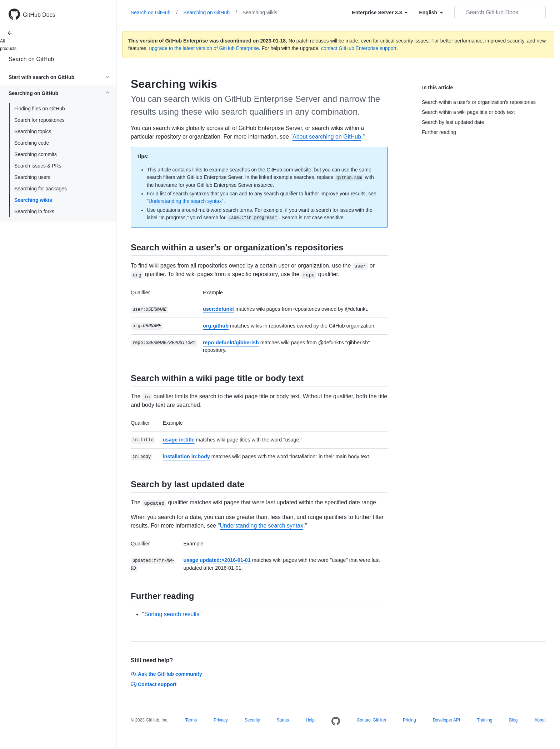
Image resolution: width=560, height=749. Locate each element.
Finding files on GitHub (40, 109)
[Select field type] (380, 13)
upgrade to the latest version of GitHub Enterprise (204, 48)
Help (310, 720)
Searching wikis (33, 200)
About (540, 720)
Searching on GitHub (210, 13)
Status (283, 720)
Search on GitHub (31, 59)
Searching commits (36, 154)
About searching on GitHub (327, 137)
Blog (513, 720)
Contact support (154, 684)
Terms (191, 720)
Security (252, 720)
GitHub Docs (39, 15)
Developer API (447, 720)
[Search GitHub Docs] (500, 13)
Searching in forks (34, 211)
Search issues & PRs (38, 166)
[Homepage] (336, 721)
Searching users (32, 177)
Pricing (409, 720)
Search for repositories (39, 120)
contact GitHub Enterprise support (359, 48)
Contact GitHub (371, 720)
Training (484, 720)
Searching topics (33, 131)
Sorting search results (172, 614)
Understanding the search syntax (185, 201)
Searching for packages (41, 189)
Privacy (221, 720)
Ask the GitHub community (166, 674)
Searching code (32, 143)
